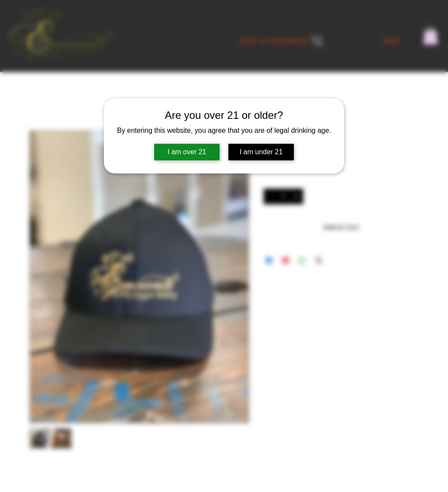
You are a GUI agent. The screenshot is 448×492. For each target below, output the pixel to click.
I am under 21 (261, 152)
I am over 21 (187, 152)
